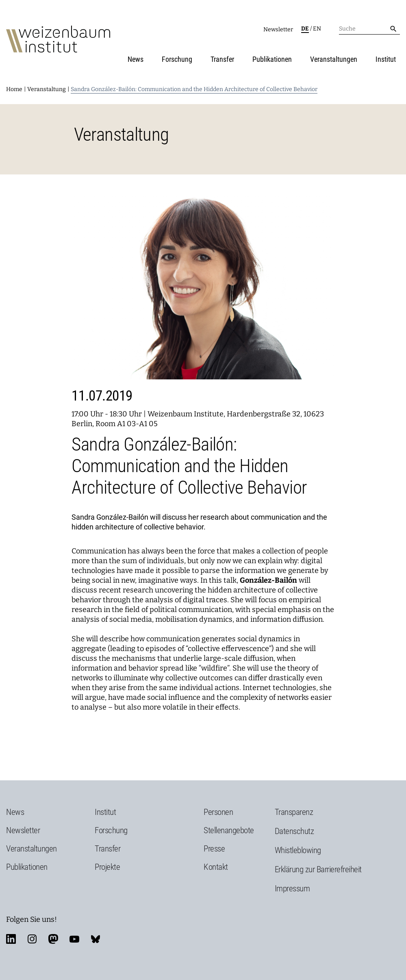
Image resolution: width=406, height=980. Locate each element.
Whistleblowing (298, 850)
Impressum (292, 889)
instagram (32, 939)
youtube (74, 939)
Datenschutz (294, 831)
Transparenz (294, 812)
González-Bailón (268, 580)
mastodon (53, 939)
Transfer (222, 59)
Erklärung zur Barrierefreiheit (318, 869)
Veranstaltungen (334, 59)
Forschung (177, 59)
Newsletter (278, 29)
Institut (386, 59)
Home (14, 89)
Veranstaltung (47, 89)
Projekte (107, 867)
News (136, 59)
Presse (214, 849)
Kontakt (216, 867)
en (317, 29)
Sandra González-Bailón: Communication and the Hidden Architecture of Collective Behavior (194, 89)
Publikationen (272, 59)
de (305, 29)
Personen (218, 812)
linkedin (11, 939)
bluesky (96, 939)
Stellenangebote (229, 830)
